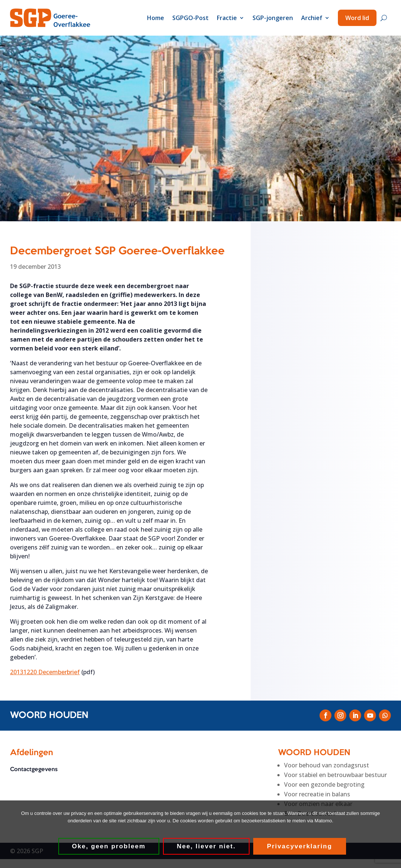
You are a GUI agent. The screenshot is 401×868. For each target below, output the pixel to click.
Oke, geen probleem (109, 847)
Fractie (227, 18)
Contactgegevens (34, 770)
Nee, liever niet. (207, 847)
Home (156, 18)
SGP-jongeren (273, 18)
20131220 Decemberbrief (45, 672)
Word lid (357, 18)
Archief (312, 18)
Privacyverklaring (300, 847)
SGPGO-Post (190, 18)
